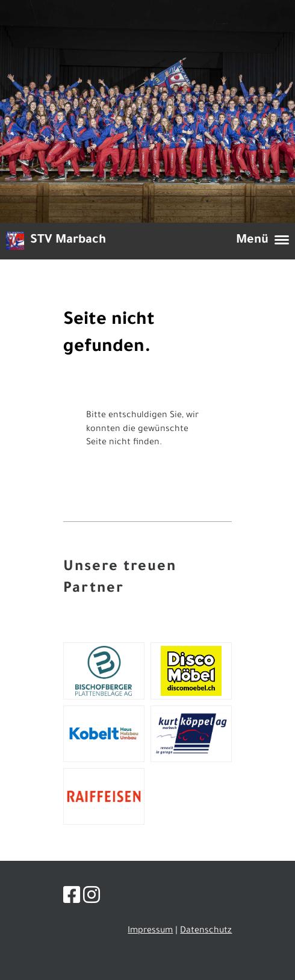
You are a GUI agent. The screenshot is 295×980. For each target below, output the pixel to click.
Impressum (150, 931)
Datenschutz (206, 931)
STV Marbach (68, 241)
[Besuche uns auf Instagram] (92, 899)
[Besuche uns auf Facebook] (72, 899)
